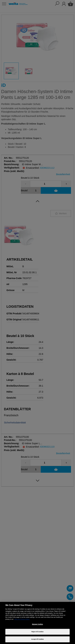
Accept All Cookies (37, 639)
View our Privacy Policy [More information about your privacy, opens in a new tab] (22, 619)
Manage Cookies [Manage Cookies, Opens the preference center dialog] (37, 624)
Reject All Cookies (37, 632)
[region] (37, 623)
